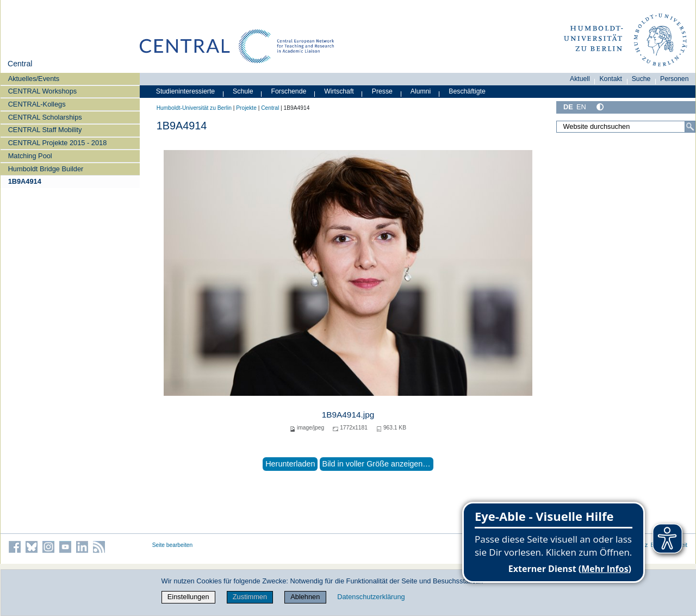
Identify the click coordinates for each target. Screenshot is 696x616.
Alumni (421, 91)
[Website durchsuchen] (626, 127)
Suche (641, 79)
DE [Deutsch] (568, 107)
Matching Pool (30, 156)
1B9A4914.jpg (348, 415)
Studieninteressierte (185, 91)
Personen (675, 79)
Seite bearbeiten (173, 545)
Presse (382, 91)
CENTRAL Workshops (43, 91)
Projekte (246, 108)
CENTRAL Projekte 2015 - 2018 (58, 143)
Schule (243, 91)
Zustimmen (250, 597)
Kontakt (611, 79)
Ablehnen (305, 597)
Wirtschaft (339, 91)
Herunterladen (290, 464)
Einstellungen (188, 597)
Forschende (289, 91)
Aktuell (580, 79)
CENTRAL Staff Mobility (45, 130)
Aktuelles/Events (34, 79)
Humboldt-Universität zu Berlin (194, 108)
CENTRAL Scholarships (45, 117)
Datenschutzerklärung (371, 597)
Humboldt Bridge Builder (46, 169)
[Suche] (690, 127)
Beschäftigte (467, 91)
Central (20, 64)
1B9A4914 (25, 181)
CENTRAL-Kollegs (37, 104)
